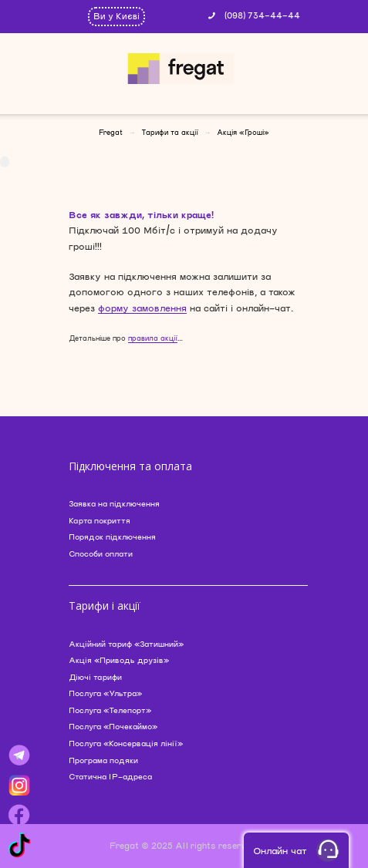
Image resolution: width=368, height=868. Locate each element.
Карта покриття (100, 520)
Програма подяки (103, 760)
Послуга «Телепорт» (110, 710)
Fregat (111, 132)
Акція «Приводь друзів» (119, 660)
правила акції (153, 338)
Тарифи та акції (170, 132)
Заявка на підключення (114, 503)
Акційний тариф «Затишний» (126, 644)
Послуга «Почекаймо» (113, 726)
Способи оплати (101, 553)
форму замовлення (142, 308)
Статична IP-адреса (110, 776)
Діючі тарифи (95, 677)
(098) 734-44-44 (262, 15)
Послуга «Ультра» (105, 693)
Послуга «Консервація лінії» (126, 743)
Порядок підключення (112, 537)
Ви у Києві (116, 16)
